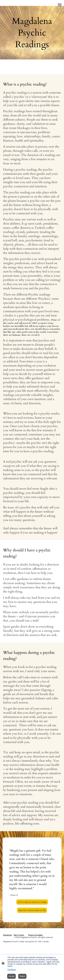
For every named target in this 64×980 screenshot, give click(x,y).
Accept (11, 976)
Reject (22, 976)
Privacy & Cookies (35, 935)
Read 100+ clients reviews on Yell (32, 910)
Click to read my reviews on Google (32, 902)
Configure (12, 970)
